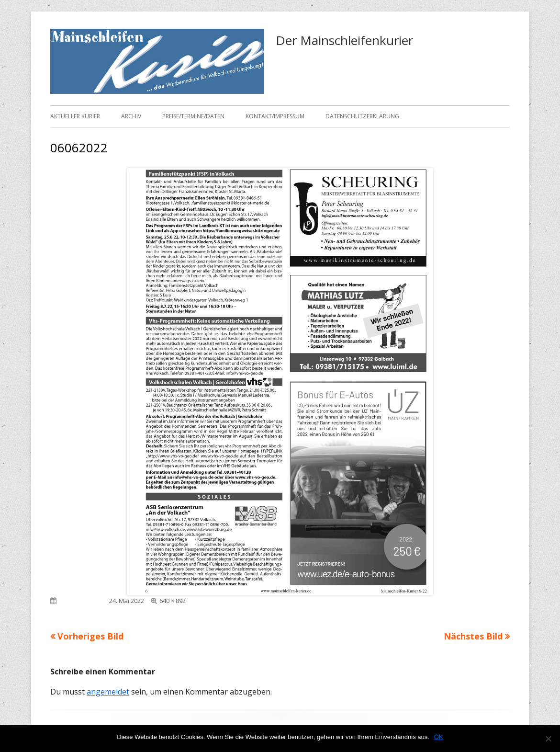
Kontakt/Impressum (275, 116)
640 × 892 (173, 601)
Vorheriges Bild (90, 636)
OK (439, 737)
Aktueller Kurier (75, 116)
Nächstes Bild (473, 636)
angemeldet (108, 692)
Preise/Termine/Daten (193, 116)
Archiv (131, 116)
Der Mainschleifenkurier (344, 40)
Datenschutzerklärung (362, 116)
